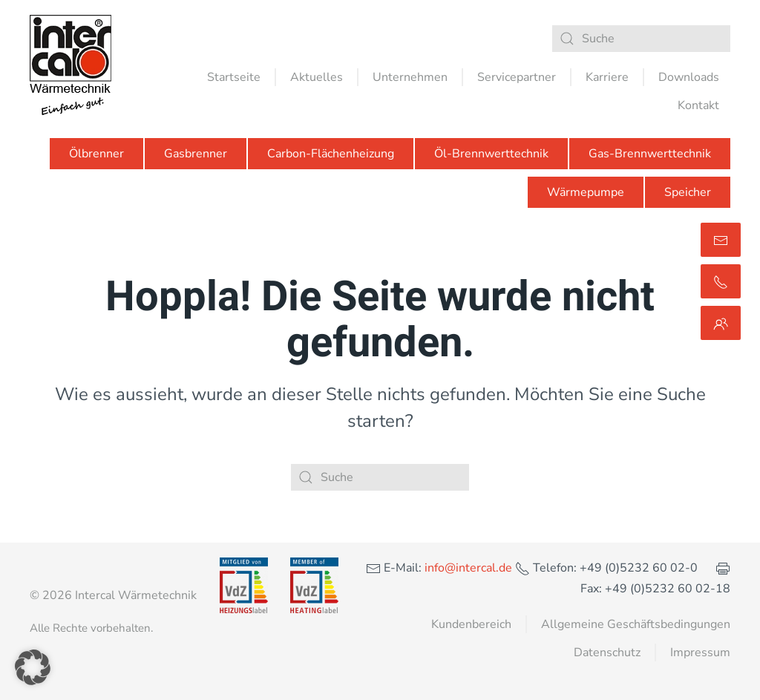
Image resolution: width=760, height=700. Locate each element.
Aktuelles (317, 77)
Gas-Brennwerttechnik (650, 154)
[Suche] (641, 39)
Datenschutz (607, 652)
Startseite (234, 77)
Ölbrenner (96, 154)
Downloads (689, 77)
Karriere (607, 77)
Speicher (688, 192)
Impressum (700, 652)
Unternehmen (410, 77)
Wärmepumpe (586, 192)
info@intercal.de (467, 568)
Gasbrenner (196, 154)
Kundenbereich (471, 624)
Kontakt (698, 105)
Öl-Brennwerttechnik (491, 154)
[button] (33, 667)
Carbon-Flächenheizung (331, 154)
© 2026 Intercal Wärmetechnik (113, 595)
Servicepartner (517, 77)
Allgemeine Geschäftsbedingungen (636, 624)
